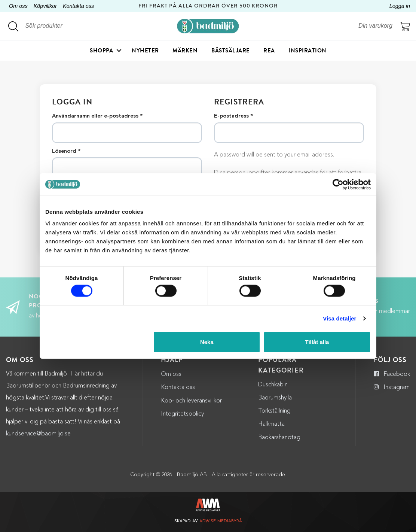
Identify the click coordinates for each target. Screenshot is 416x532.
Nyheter (145, 51)
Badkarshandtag (279, 438)
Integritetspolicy (182, 414)
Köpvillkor (45, 6)
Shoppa (101, 51)
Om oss (18, 6)
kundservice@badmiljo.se (38, 434)
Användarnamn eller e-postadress (97, 116)
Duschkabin (273, 385)
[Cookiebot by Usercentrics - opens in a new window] (338, 184)
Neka (207, 342)
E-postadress (233, 116)
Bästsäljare (231, 51)
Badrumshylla (275, 398)
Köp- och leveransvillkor (191, 401)
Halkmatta (271, 424)
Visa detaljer (339, 318)
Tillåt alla (317, 342)
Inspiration (308, 51)
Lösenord (66, 152)
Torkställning (274, 411)
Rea (269, 51)
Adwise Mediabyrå (221, 521)
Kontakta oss (78, 6)
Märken (185, 51)
